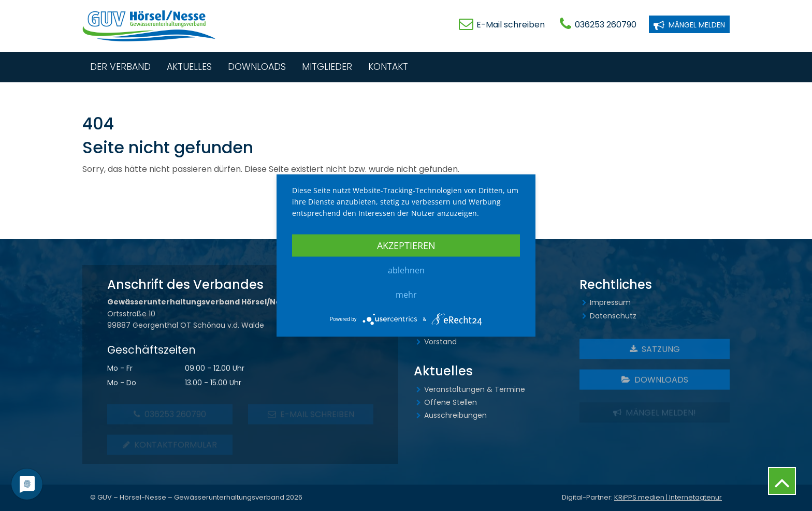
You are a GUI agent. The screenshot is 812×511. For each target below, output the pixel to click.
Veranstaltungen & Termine (475, 389)
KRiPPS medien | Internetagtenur (668, 497)
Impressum (610, 302)
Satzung (655, 351)
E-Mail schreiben (511, 25)
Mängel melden (689, 24)
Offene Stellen (451, 402)
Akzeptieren (406, 245)
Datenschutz (613, 316)
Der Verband (120, 67)
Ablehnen (406, 270)
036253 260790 (606, 25)
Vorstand (440, 342)
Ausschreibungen (455, 415)
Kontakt (388, 67)
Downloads (257, 67)
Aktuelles (189, 67)
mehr (406, 294)
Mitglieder (327, 67)
